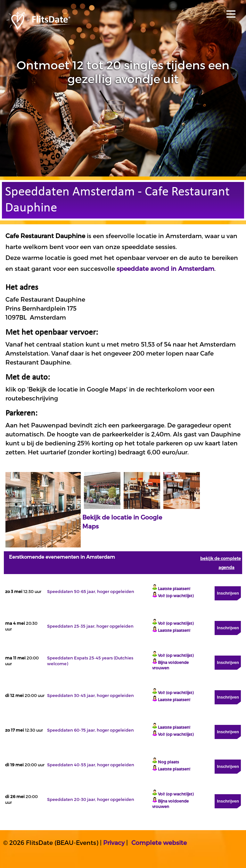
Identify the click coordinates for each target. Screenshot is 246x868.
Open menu (230, 12)
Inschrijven (228, 593)
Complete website (159, 842)
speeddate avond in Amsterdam (165, 268)
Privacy (114, 842)
